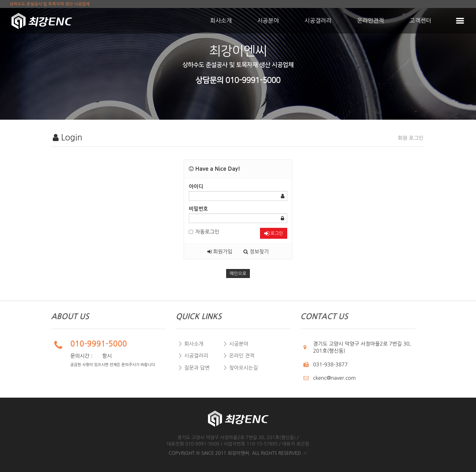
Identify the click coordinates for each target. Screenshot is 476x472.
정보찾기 (256, 251)
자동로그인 (204, 232)
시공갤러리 (318, 21)
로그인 (274, 233)
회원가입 (220, 251)
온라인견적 (371, 21)
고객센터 (420, 21)
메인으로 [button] (238, 273)
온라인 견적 (242, 356)
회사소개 (221, 21)
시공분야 (268, 21)
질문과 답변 (197, 368)
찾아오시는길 (243, 368)
